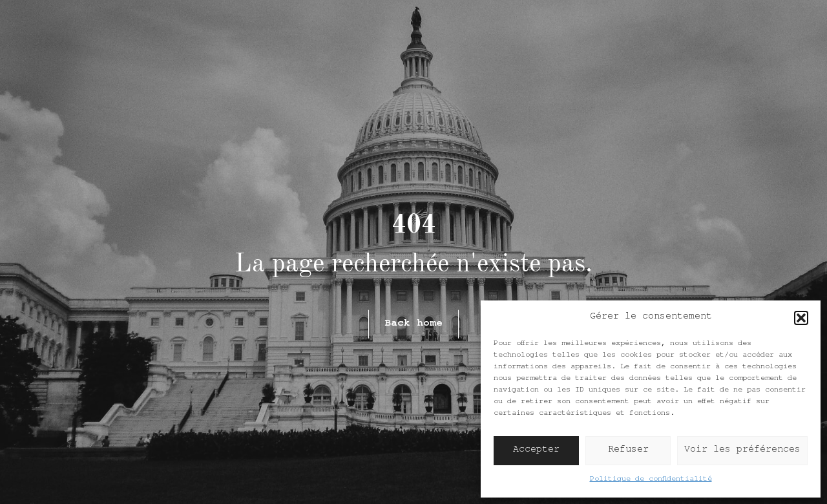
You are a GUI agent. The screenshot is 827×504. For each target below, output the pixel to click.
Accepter (536, 451)
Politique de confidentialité (651, 480)
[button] (801, 318)
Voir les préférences (742, 451)
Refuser (628, 451)
